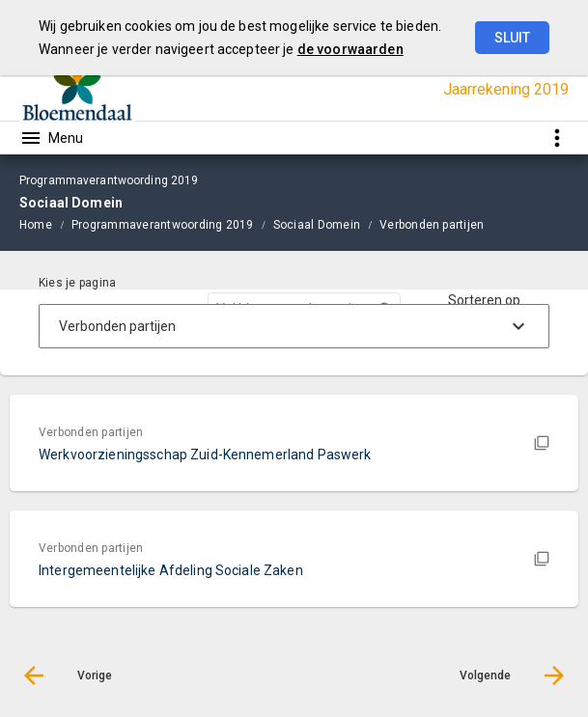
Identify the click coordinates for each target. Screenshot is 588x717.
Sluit (512, 38)
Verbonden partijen (432, 225)
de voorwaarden (350, 49)
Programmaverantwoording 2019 (163, 225)
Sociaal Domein (317, 225)
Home (36, 225)
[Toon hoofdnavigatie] (51, 138)
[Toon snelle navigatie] (557, 138)
